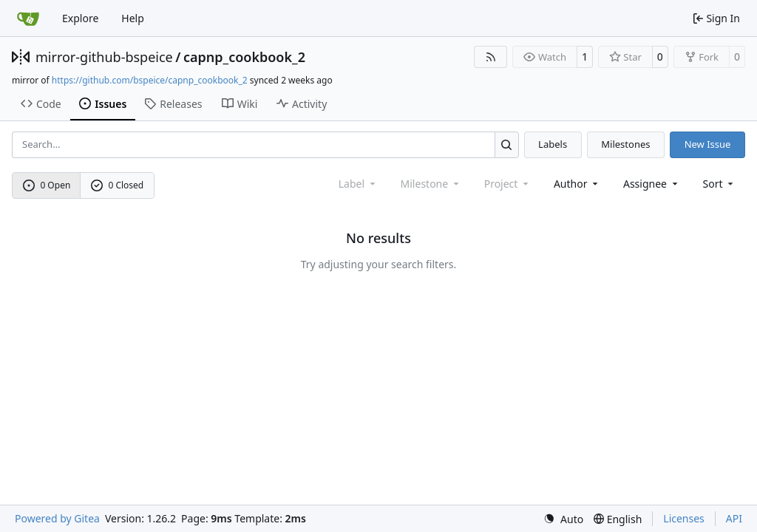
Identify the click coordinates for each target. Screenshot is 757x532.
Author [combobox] (577, 184)
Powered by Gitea (57, 518)
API (734, 518)
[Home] (28, 18)
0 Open (47, 185)
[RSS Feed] (491, 57)
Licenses (684, 518)
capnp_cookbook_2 (244, 57)
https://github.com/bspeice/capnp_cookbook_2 (150, 80)
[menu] (720, 184)
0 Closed (118, 185)
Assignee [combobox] (652, 184)
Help (133, 18)
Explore (80, 18)
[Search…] (507, 144)
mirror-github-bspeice (104, 57)
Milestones (625, 144)
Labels (553, 144)
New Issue (708, 144)
